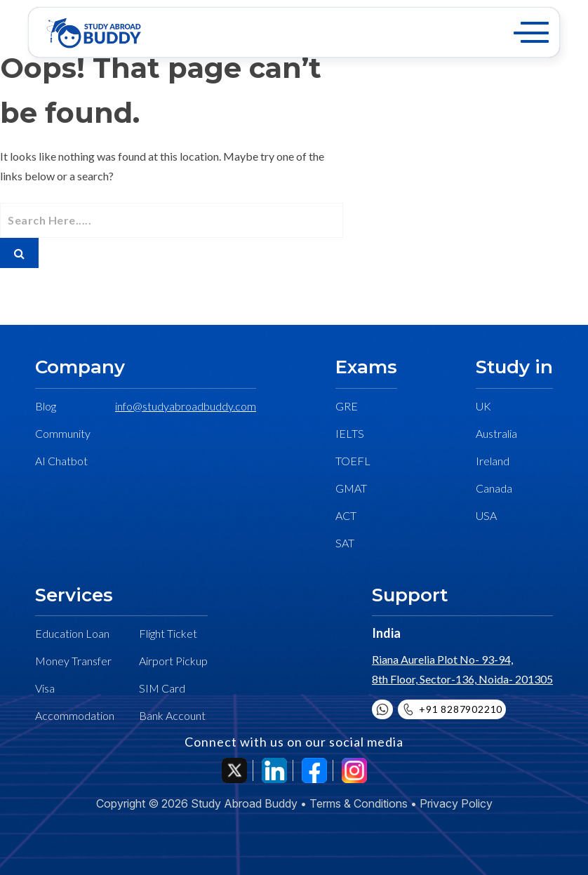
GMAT (351, 488)
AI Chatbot (61, 461)
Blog (46, 406)
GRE (347, 406)
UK (483, 406)
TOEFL (353, 461)
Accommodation (75, 715)
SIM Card (162, 688)
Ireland (493, 461)
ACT (346, 515)
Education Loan (72, 633)
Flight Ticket (168, 633)
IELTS (350, 433)
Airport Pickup (173, 661)
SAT (345, 543)
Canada (494, 488)
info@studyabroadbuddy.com (186, 406)
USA (486, 515)
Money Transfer (73, 661)
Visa (45, 688)
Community (63, 433)
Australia (496, 433)
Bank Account (172, 715)
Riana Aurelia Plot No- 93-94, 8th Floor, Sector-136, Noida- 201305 (462, 669)
